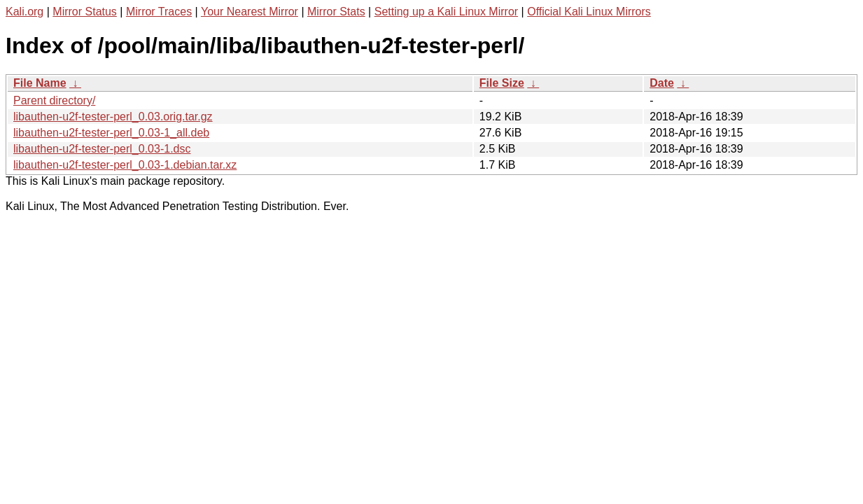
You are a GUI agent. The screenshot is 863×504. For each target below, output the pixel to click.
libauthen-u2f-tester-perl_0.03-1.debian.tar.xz (125, 165)
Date (662, 83)
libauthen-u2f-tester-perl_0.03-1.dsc (102, 149)
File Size (502, 83)
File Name (40, 83)
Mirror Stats (336, 12)
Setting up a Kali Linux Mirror (446, 12)
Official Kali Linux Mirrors (589, 12)
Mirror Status (85, 12)
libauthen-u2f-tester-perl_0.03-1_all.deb (111, 133)
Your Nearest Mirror (250, 12)
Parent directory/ (54, 100)
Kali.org (24, 12)
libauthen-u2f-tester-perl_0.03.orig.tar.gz (113, 117)
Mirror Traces (159, 12)
